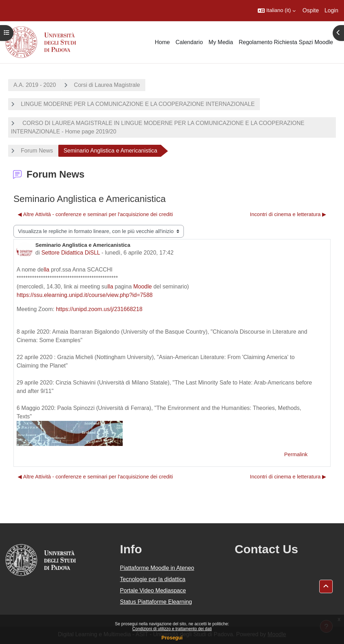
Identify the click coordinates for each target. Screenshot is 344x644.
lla (47, 270)
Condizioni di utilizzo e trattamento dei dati (172, 629)
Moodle (142, 287)
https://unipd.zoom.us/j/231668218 (99, 309)
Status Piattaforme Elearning (156, 602)
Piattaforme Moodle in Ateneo (157, 568)
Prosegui (172, 638)
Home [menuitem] (162, 42)
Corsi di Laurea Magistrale (107, 85)
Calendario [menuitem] (189, 42)
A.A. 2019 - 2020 (35, 85)
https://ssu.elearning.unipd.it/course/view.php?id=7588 (85, 295)
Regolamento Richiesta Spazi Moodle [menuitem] (286, 42)
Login (331, 10)
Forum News (37, 151)
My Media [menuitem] (221, 42)
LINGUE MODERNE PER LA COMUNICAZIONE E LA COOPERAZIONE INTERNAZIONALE (138, 104)
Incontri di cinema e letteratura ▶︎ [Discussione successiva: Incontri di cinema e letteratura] (288, 214)
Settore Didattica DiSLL (71, 253)
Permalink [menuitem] (296, 454)
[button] (276, 11)
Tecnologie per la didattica (153, 579)
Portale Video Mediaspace (153, 591)
